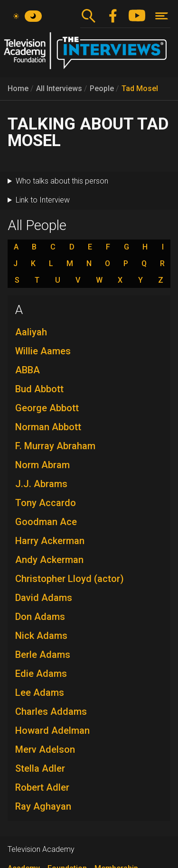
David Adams (44, 598)
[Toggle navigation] (162, 16)
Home (18, 88)
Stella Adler (40, 768)
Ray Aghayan (43, 806)
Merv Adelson (45, 749)
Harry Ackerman (50, 541)
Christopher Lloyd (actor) (70, 579)
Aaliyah (31, 332)
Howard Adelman (52, 730)
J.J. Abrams (41, 484)
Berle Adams (43, 655)
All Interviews (59, 88)
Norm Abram (42, 465)
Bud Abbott (39, 389)
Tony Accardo (46, 503)
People (102, 88)
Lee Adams (40, 693)
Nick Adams (41, 636)
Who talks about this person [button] (62, 181)
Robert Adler (42, 787)
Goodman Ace (46, 522)
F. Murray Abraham (55, 446)
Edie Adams (41, 674)
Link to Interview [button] (43, 200)
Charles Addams (51, 711)
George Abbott (47, 408)
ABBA (28, 370)
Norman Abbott (48, 427)
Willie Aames (43, 351)
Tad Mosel (140, 88)
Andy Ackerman (49, 560)
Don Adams (40, 617)
